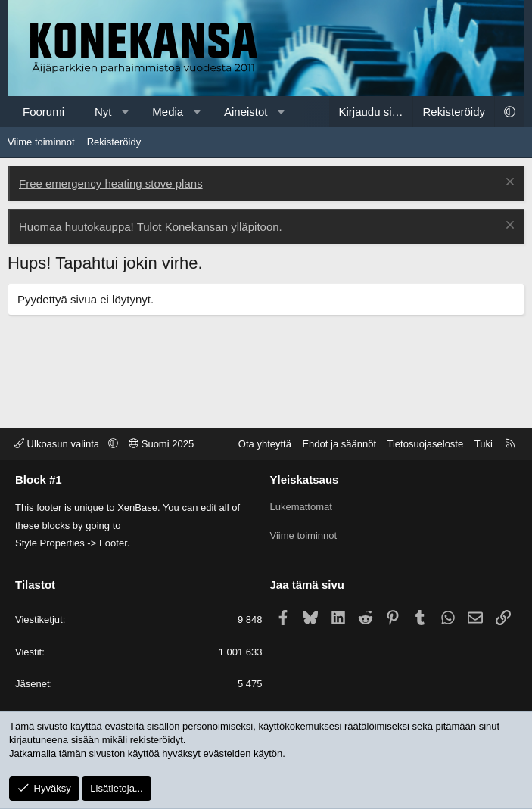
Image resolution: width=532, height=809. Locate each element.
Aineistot (246, 112)
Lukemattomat (301, 505)
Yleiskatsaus (305, 479)
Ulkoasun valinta (58, 444)
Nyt (103, 112)
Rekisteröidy (114, 142)
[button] (125, 112)
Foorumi (44, 112)
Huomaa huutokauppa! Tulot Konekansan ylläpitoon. (151, 227)
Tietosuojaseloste (426, 444)
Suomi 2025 (161, 444)
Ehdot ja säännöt (339, 444)
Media (168, 112)
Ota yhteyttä (265, 444)
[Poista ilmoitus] (508, 184)
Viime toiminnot (41, 142)
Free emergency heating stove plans (111, 184)
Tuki (484, 444)
